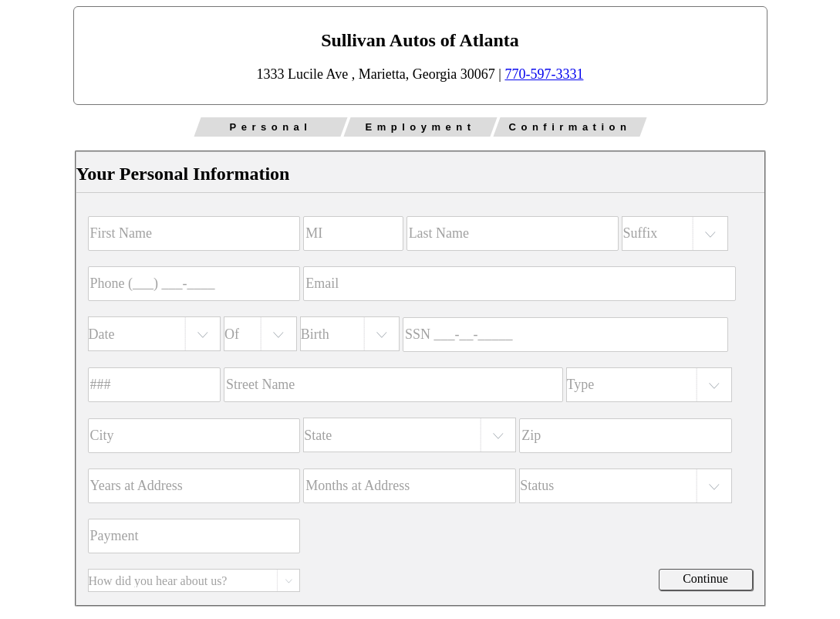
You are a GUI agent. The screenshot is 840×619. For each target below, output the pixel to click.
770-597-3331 (544, 74)
